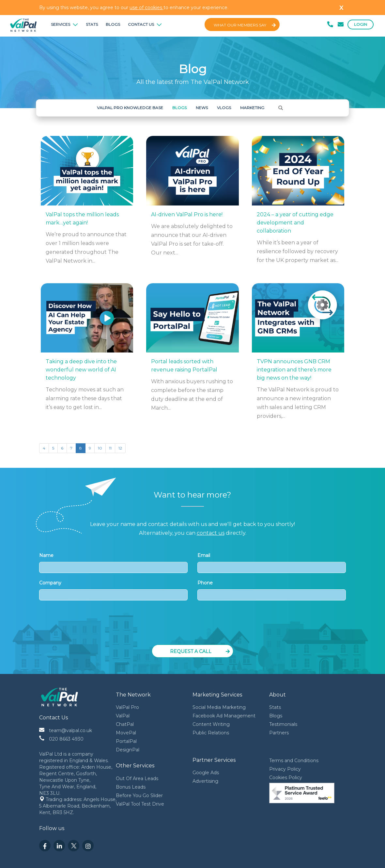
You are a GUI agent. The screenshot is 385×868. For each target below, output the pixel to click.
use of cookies (146, 8)
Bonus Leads (131, 787)
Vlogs (224, 108)
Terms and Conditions (294, 761)
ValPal (123, 716)
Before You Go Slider (139, 795)
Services (64, 24)
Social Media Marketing (219, 707)
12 (120, 448)
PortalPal (126, 741)
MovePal (126, 733)
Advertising (205, 781)
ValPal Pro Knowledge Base (130, 108)
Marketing (252, 108)
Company (113, 590)
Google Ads (206, 773)
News (202, 108)
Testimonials (283, 724)
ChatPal (125, 724)
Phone (272, 590)
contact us (211, 533)
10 (100, 448)
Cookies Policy (286, 778)
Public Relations (211, 733)
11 (110, 448)
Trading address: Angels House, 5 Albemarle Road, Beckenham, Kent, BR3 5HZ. (78, 806)
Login (361, 24)
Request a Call (200, 651)
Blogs (113, 24)
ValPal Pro (127, 707)
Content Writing (211, 724)
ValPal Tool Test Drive (140, 804)
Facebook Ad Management (224, 716)
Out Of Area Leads (137, 778)
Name (113, 563)
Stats (92, 24)
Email (272, 563)
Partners (279, 733)
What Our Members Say (245, 25)
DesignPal (128, 750)
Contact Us (145, 24)
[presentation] (193, 625)
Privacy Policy (285, 769)
